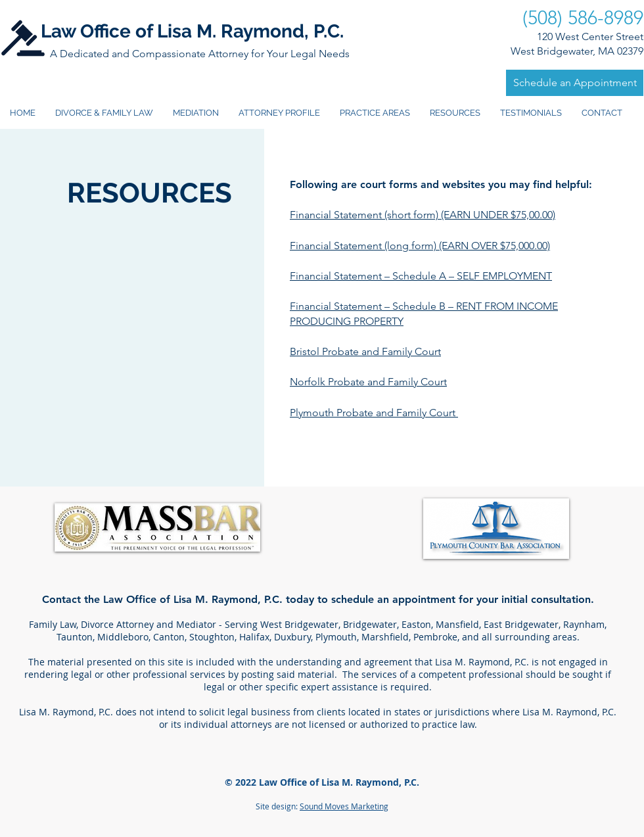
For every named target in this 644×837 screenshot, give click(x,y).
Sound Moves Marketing (344, 806)
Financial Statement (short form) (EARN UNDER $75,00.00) (423, 215)
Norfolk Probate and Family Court (368, 382)
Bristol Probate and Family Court (365, 351)
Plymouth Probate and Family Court (374, 413)
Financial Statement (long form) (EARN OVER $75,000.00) (420, 246)
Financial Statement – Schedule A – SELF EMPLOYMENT (421, 276)
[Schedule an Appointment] (575, 83)
